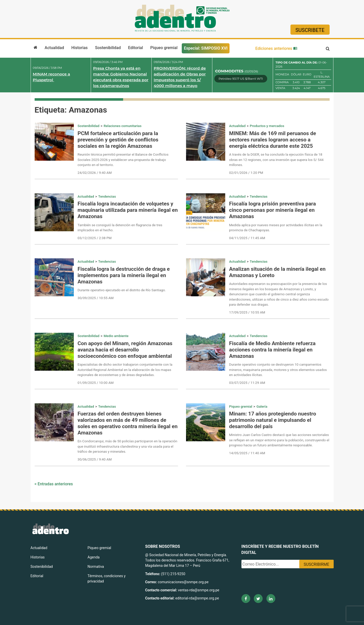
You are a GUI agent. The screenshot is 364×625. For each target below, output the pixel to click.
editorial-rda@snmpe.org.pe (197, 598)
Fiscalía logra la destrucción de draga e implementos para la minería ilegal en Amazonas (124, 275)
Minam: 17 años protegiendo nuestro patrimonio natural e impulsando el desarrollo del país (272, 420)
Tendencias (107, 196)
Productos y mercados (267, 126)
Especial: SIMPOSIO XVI (206, 48)
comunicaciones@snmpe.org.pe (184, 582)
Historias (79, 48)
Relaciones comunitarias (123, 126)
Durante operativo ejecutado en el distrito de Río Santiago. (122, 290)
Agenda (94, 557)
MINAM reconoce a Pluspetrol (52, 77)
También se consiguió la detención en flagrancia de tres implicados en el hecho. (120, 227)
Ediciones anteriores (276, 48)
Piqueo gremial (164, 48)
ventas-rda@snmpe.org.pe (199, 590)
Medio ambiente (116, 336)
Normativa (96, 567)
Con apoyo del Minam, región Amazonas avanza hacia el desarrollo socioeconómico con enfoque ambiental (125, 350)
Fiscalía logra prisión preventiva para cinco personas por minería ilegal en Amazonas (272, 210)
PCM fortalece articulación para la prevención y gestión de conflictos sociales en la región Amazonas (118, 140)
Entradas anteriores (55, 484)
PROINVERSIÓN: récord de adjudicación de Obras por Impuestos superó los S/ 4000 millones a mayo (180, 77)
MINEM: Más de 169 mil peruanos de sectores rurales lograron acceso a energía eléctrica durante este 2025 (272, 140)
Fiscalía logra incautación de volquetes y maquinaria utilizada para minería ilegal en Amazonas (128, 210)
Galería (262, 406)
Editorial (136, 48)
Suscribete (310, 30)
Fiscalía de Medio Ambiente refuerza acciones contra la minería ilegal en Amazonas (272, 350)
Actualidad (54, 48)
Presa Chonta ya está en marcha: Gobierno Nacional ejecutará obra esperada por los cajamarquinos (121, 77)
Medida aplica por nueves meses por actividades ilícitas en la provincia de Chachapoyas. (276, 227)
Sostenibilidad (108, 48)
